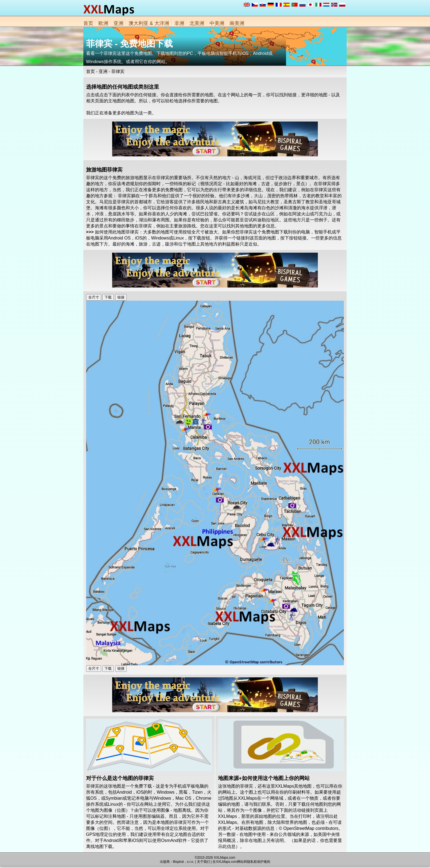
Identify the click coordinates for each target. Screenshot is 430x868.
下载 (108, 297)
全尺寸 (94, 297)
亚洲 (118, 23)
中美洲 (217, 23)
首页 (88, 23)
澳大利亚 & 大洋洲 (149, 23)
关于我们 (203, 862)
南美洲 (237, 23)
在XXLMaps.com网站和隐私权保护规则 (241, 862)
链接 (121, 297)
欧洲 (103, 23)
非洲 (179, 23)
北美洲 (197, 23)
